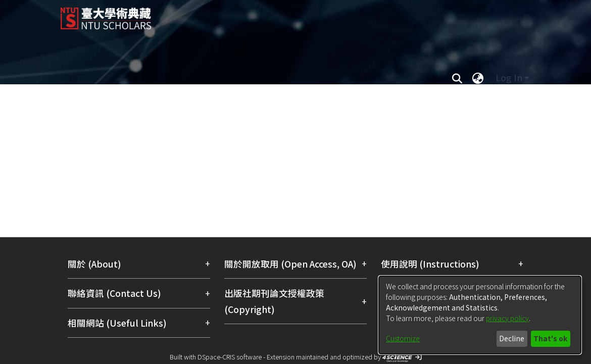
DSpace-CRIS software (230, 357)
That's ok (550, 338)
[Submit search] (457, 78)
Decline (512, 338)
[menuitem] (478, 78)
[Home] (287, 15)
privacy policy (507, 318)
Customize (403, 338)
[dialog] (480, 315)
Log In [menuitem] (509, 77)
